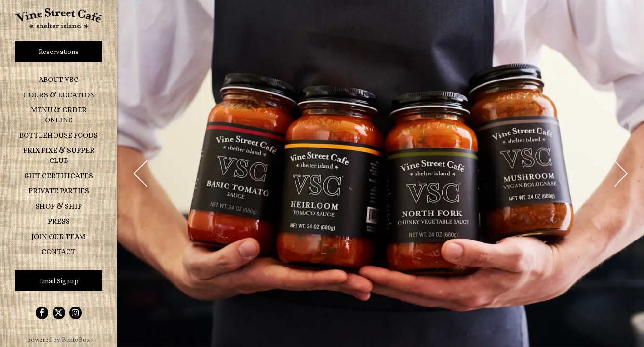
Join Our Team (59, 237)
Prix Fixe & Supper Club (59, 155)
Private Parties (59, 191)
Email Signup (59, 281)
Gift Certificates (59, 176)
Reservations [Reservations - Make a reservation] (59, 52)
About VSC (59, 80)
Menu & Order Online (59, 115)
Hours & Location (59, 95)
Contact (59, 252)
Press (59, 221)
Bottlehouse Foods (60, 135)
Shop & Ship (59, 206)
